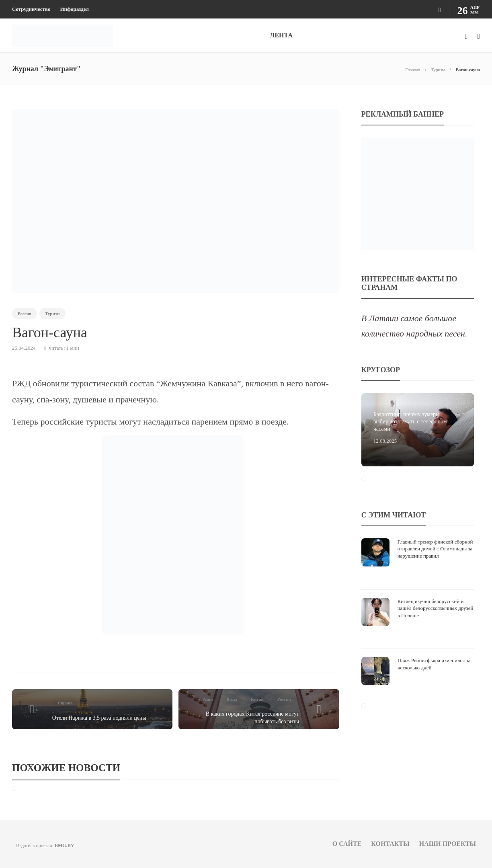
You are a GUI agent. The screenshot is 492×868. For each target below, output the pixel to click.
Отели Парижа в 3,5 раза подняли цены (99, 718)
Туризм (438, 70)
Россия (25, 314)
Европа (65, 703)
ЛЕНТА (281, 35)
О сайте (347, 844)
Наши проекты (448, 844)
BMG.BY (64, 845)
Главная (413, 70)
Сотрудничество (31, 9)
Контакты (390, 844)
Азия (208, 699)
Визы (232, 699)
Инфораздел (74, 9)
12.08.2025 (385, 441)
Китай (257, 699)
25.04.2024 (24, 348)
